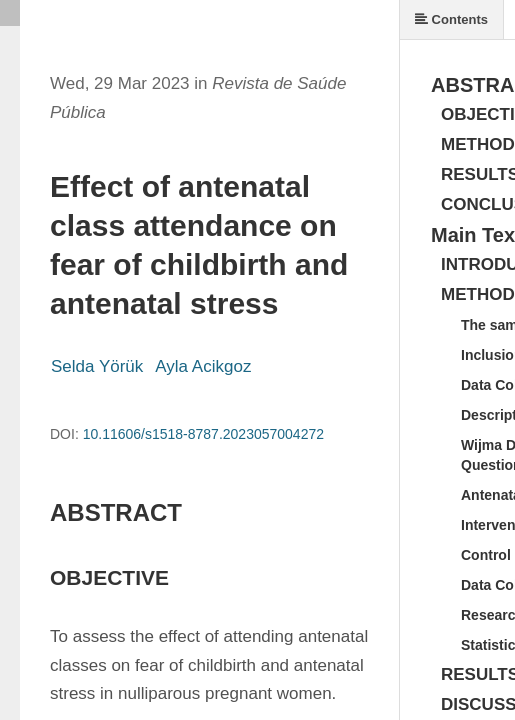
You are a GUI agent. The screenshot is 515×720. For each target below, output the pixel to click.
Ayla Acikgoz (203, 366)
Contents (451, 19)
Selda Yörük (97, 366)
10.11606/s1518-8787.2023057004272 (203, 434)
